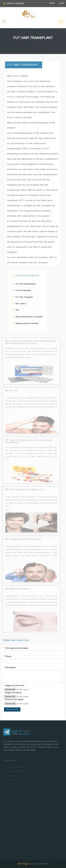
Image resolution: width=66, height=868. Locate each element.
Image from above (13, 693)
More (8, 364)
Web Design (23, 864)
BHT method (19, 305)
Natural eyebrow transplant (25, 324)
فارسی (60, 3)
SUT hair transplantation (24, 285)
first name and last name (16, 648)
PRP (16, 311)
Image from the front (14, 686)
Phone (8, 657)
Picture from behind (14, 700)
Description (10, 668)
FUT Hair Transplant (22, 298)
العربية (53, 3)
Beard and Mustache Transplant (27, 318)
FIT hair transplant (21, 291)
